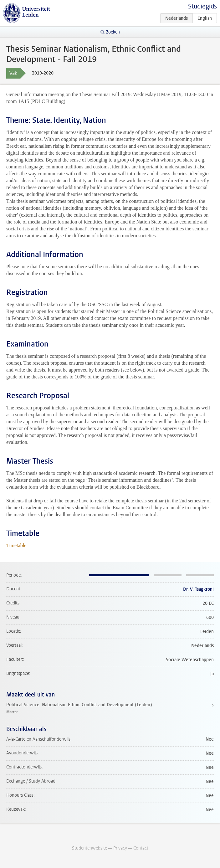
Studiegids (202, 6)
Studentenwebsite (90, 848)
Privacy (120, 848)
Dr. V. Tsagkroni (198, 589)
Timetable (16, 545)
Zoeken (113, 32)
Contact (141, 848)
